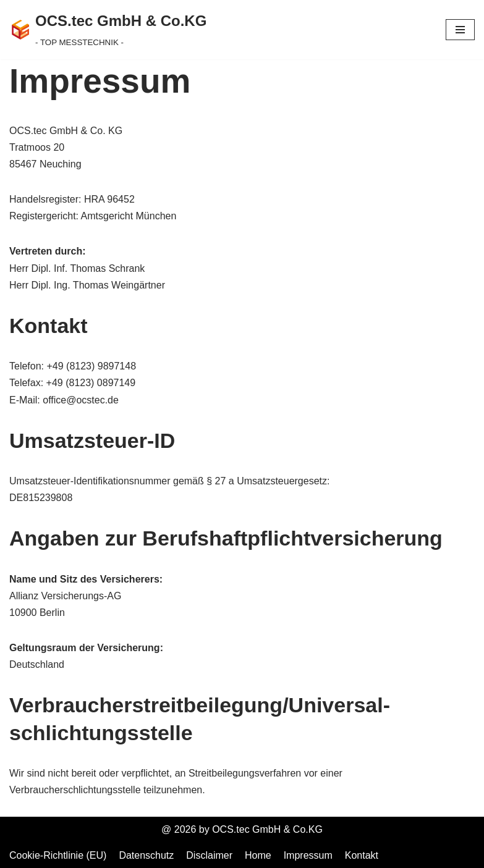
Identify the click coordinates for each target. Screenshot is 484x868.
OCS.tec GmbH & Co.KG (267, 829)
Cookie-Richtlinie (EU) (58, 855)
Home (258, 855)
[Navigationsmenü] (460, 30)
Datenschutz (146, 855)
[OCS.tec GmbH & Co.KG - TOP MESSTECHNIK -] (108, 30)
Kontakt (362, 855)
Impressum (308, 855)
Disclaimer (209, 855)
